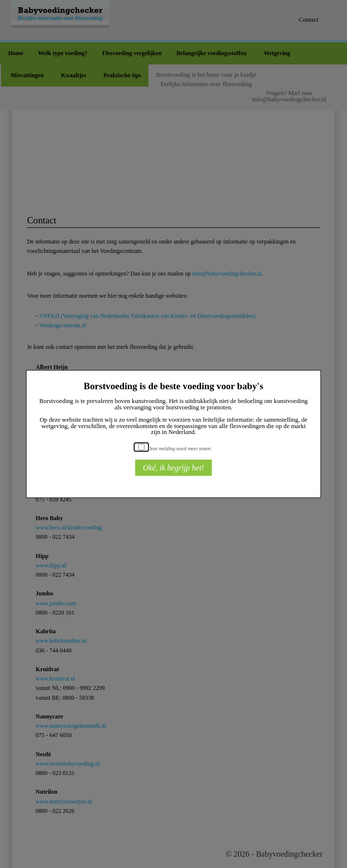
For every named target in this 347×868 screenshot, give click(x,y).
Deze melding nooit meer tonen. (179, 449)
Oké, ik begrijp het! (173, 468)
